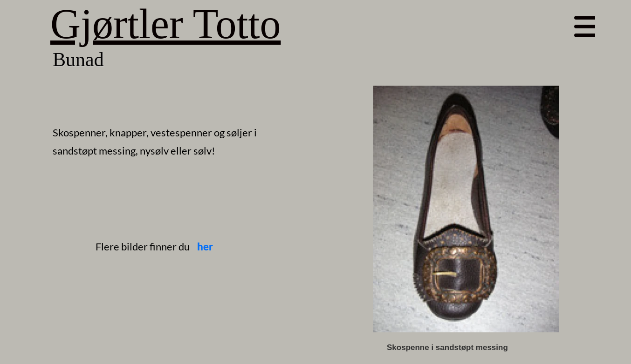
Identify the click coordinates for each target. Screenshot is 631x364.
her (205, 246)
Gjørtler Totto (165, 24)
